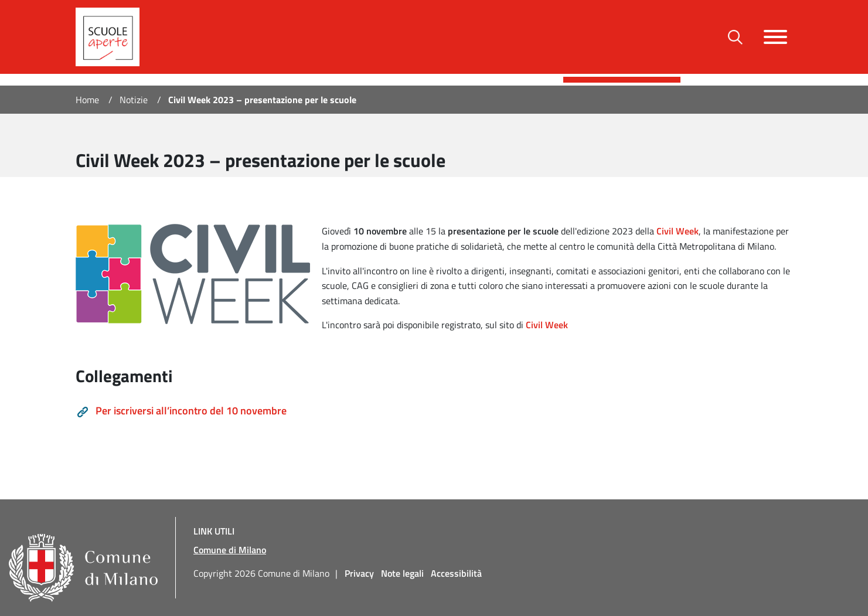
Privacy (359, 573)
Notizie (134, 100)
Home (87, 100)
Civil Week (547, 325)
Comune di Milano (230, 550)
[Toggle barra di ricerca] (735, 37)
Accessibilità (456, 573)
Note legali (402, 573)
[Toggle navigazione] (775, 37)
